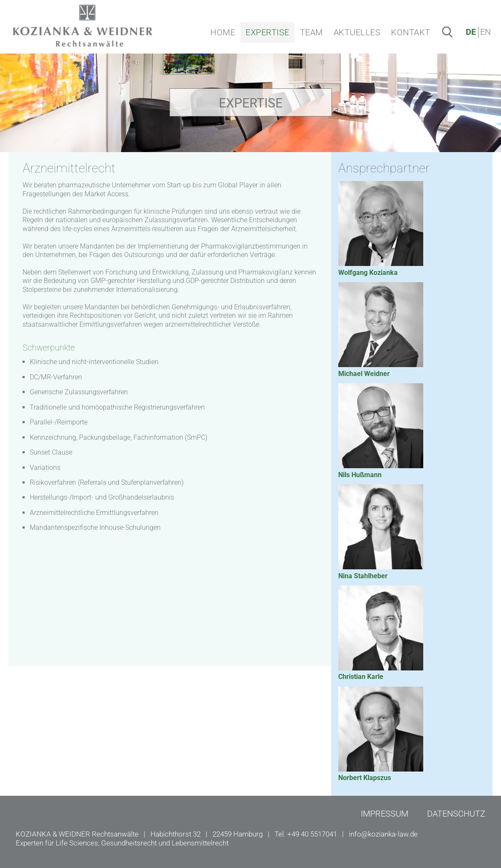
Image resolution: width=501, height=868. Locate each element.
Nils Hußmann (360, 475)
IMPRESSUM (385, 814)
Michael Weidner (364, 374)
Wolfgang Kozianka (368, 273)
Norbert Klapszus (365, 778)
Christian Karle (361, 677)
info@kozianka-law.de (383, 834)
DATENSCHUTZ (456, 814)
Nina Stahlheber (363, 576)
